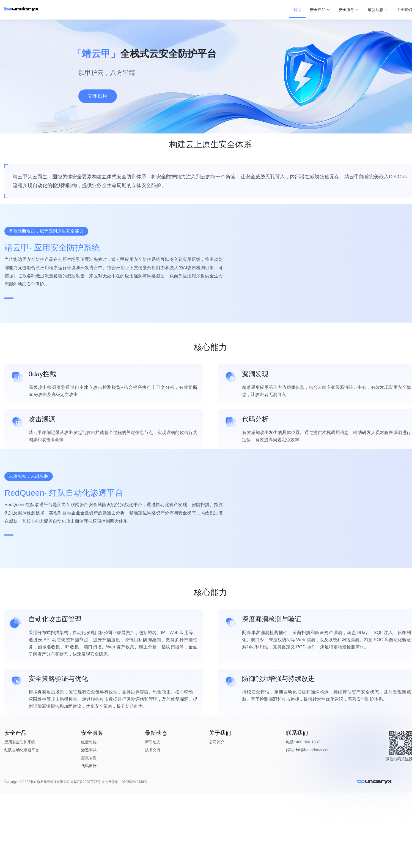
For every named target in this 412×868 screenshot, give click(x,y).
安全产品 (272, 8)
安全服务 (301, 8)
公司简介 (208, 814)
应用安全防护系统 (57, 814)
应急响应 (111, 830)
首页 (252, 8)
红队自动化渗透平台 (59, 822)
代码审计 (111, 838)
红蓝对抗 (111, 814)
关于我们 (359, 8)
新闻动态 (159, 814)
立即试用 (98, 96)
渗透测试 (111, 822)
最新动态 (330, 8)
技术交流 (159, 822)
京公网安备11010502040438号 (161, 857)
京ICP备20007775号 (123, 857)
